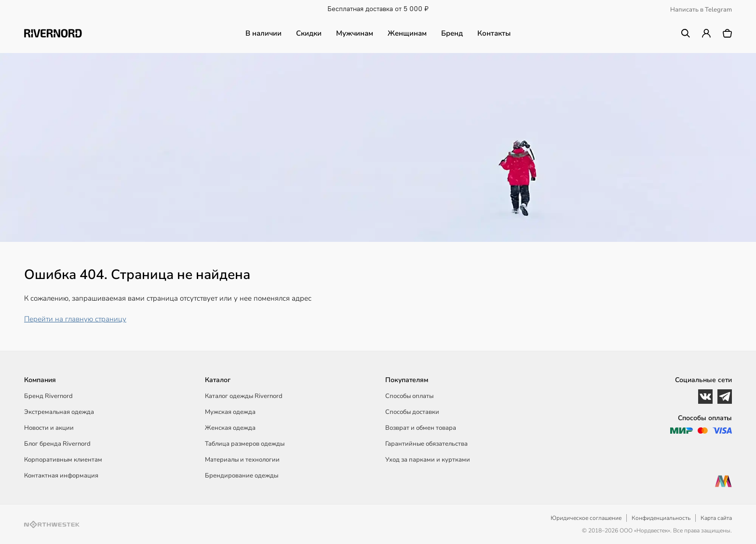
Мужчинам (355, 33)
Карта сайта (716, 518)
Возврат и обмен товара (421, 428)
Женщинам (407, 33)
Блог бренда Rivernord (57, 444)
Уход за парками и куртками (428, 460)
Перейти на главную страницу (75, 319)
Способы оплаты (409, 396)
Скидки (309, 33)
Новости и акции (49, 428)
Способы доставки (412, 412)
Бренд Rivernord (48, 396)
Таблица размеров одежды (245, 444)
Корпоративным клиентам (63, 460)
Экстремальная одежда (59, 412)
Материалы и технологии (242, 460)
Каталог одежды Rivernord (244, 396)
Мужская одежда (230, 412)
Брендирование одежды (242, 476)
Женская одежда (230, 428)
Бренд (452, 33)
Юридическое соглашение (586, 518)
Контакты (494, 33)
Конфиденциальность (661, 518)
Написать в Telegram (701, 10)
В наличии (263, 33)
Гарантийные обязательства (426, 444)
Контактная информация (61, 476)
